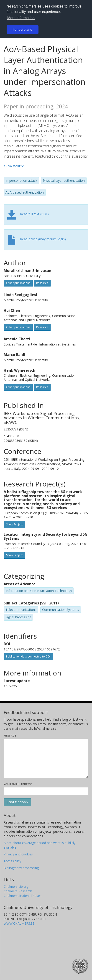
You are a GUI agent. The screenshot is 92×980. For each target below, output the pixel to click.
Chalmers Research (18, 891)
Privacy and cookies (18, 854)
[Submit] (17, 802)
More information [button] (21, 18)
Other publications (18, 283)
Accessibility (12, 861)
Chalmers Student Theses (23, 896)
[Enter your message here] (46, 758)
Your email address (18, 784)
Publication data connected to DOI (28, 656)
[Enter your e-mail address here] (46, 791)
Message (10, 736)
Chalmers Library (16, 887)
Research (42, 283)
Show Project (14, 524)
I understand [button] (23, 30)
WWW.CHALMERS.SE (19, 923)
